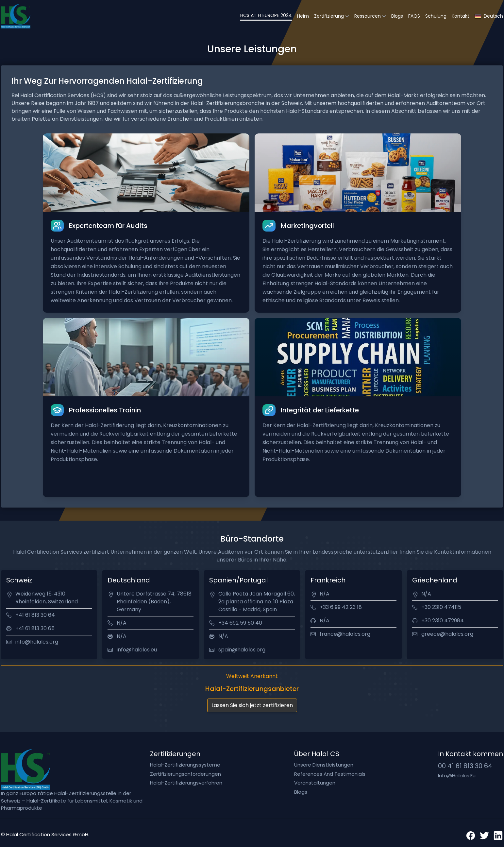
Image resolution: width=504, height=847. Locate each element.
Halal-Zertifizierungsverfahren (186, 783)
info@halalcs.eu (137, 650)
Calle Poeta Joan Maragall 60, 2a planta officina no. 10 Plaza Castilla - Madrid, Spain (257, 602)
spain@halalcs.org (242, 650)
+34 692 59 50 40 (240, 623)
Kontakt (461, 16)
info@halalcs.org (37, 642)
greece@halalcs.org (447, 634)
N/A (122, 623)
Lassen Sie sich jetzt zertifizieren (252, 705)
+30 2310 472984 (443, 621)
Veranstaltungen (315, 783)
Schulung (436, 16)
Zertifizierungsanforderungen (185, 774)
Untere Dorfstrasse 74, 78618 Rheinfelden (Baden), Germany (154, 602)
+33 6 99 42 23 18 (341, 607)
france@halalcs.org (345, 634)
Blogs (397, 16)
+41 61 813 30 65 (35, 628)
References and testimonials (330, 774)
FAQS (414, 16)
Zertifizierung (329, 16)
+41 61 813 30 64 (35, 615)
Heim (303, 16)
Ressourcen (368, 16)
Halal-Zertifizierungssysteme (185, 765)
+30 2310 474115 (441, 607)
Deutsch (489, 16)
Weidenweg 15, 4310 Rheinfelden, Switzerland (47, 598)
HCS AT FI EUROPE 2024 (266, 15)
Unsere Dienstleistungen (324, 765)
